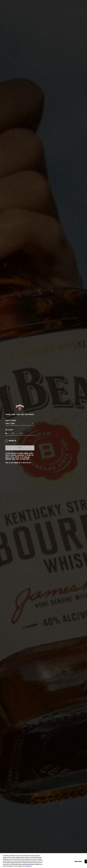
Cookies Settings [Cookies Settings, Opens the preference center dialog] (78, 861)
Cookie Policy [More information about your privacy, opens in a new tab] (29, 866)
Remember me (11, 441)
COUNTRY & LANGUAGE (11, 421)
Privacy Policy (15, 459)
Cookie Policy (26, 459)
